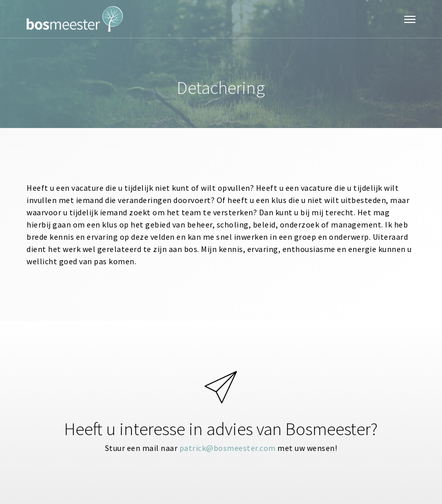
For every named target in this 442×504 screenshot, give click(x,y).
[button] (410, 19)
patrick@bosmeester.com (228, 448)
